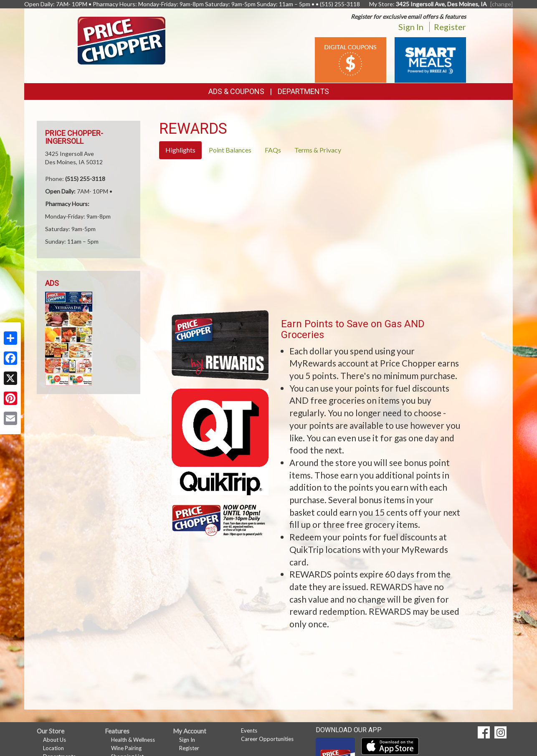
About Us (54, 740)
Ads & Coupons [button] (236, 91)
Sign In (411, 27)
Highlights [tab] (180, 150)
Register (450, 27)
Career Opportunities (267, 739)
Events (249, 731)
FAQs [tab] (273, 150)
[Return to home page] (122, 40)
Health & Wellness (133, 740)
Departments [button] (303, 91)
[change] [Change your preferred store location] (502, 4)
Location (53, 748)
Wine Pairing (126, 748)
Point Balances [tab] (230, 150)
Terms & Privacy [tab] (318, 150)
